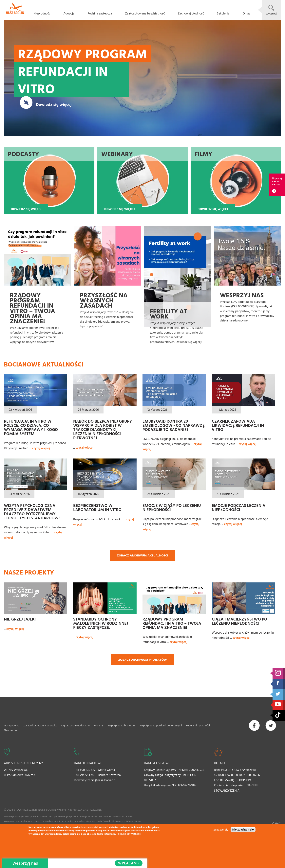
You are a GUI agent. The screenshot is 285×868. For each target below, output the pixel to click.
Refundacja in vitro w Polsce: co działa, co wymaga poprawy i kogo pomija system (31, 427)
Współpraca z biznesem (122, 725)
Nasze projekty (29, 572)
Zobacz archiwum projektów (142, 660)
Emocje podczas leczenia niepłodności (239, 507)
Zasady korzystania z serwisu (40, 725)
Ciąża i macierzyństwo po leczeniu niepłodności (239, 621)
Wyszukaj (271, 13)
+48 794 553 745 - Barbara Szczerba (97, 775)
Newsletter (10, 730)
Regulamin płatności (198, 725)
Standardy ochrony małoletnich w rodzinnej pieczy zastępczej (101, 623)
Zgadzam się (221, 830)
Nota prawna (12, 725)
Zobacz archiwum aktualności (143, 555)
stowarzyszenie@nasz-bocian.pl (95, 780)
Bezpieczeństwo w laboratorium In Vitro (97, 507)
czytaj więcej (41, 448)
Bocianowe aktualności (44, 364)
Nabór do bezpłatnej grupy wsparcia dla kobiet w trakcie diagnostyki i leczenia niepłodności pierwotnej (103, 429)
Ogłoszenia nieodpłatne (76, 725)
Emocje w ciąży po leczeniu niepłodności (172, 507)
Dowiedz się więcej (54, 104)
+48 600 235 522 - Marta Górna (95, 770)
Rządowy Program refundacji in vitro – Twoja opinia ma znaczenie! (172, 623)
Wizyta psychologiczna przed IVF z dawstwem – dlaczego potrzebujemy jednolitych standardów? (32, 512)
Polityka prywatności (129, 834)
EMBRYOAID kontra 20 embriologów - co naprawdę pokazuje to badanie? (174, 425)
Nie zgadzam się (243, 830)
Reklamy (99, 725)
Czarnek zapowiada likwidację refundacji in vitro (238, 425)
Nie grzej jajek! (20, 619)
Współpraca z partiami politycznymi (161, 725)
